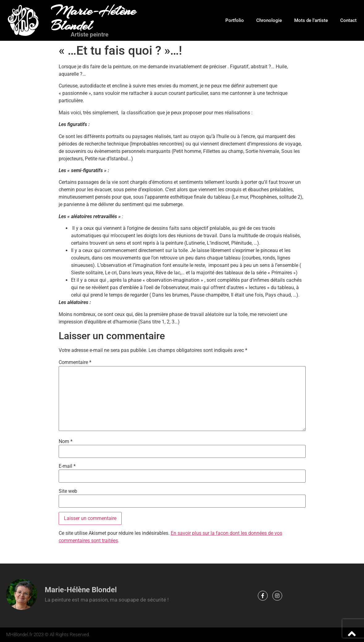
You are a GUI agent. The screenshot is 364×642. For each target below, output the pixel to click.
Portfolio (235, 20)
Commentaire (75, 362)
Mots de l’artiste (311, 20)
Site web (68, 491)
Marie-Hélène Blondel (93, 18)
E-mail (67, 466)
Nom (66, 441)
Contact (348, 20)
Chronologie (269, 20)
